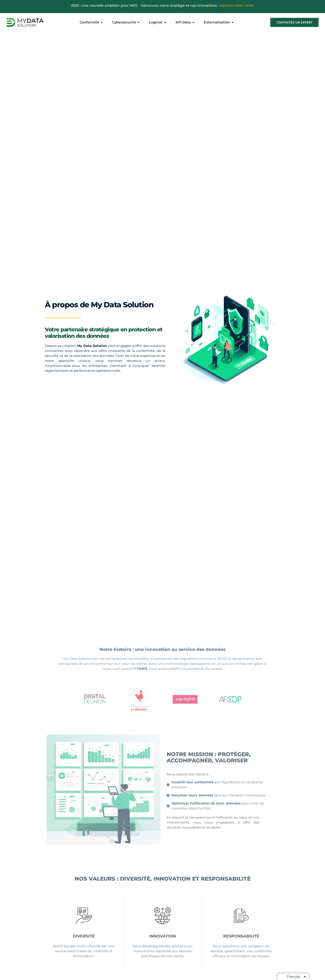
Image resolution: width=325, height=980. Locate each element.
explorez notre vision (236, 5)
